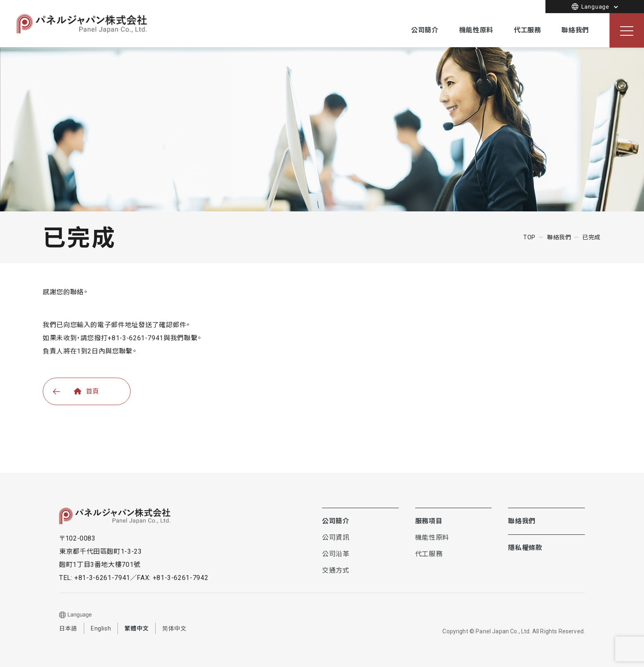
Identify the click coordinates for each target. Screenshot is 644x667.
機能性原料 (476, 30)
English (101, 628)
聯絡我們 (575, 30)
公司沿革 (336, 554)
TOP (529, 237)
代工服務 (528, 30)
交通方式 (336, 570)
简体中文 (174, 628)
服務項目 (429, 521)
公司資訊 (336, 538)
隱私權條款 (525, 548)
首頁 (87, 391)
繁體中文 (137, 628)
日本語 (68, 628)
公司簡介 (425, 30)
